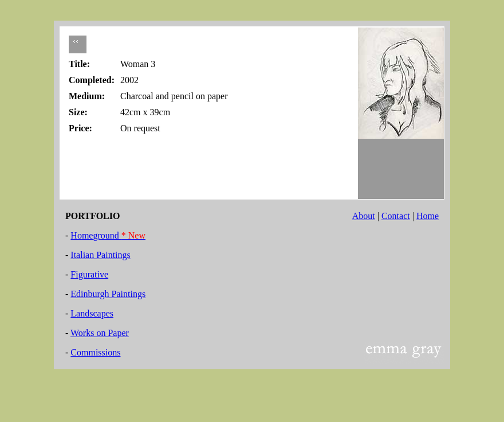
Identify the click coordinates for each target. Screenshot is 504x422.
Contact (396, 216)
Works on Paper (100, 333)
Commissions (95, 352)
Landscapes (92, 313)
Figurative (89, 274)
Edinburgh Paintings (108, 294)
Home (428, 216)
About (364, 216)
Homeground (108, 235)
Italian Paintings (100, 255)
